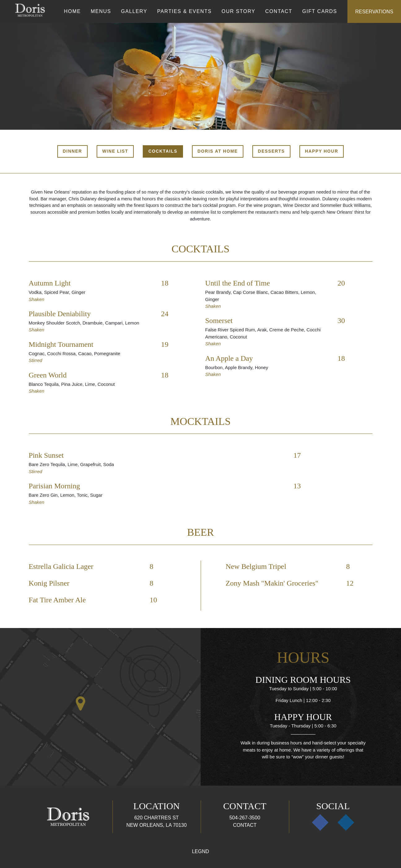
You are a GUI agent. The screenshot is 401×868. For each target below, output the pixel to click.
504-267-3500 (245, 818)
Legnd (201, 851)
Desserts (271, 151)
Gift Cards (320, 11)
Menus (101, 11)
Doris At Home (218, 151)
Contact (279, 11)
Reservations (374, 12)
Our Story (239, 11)
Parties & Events (184, 11)
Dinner (72, 151)
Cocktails (163, 151)
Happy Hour (322, 151)
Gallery (134, 11)
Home (72, 11)
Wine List (115, 151)
